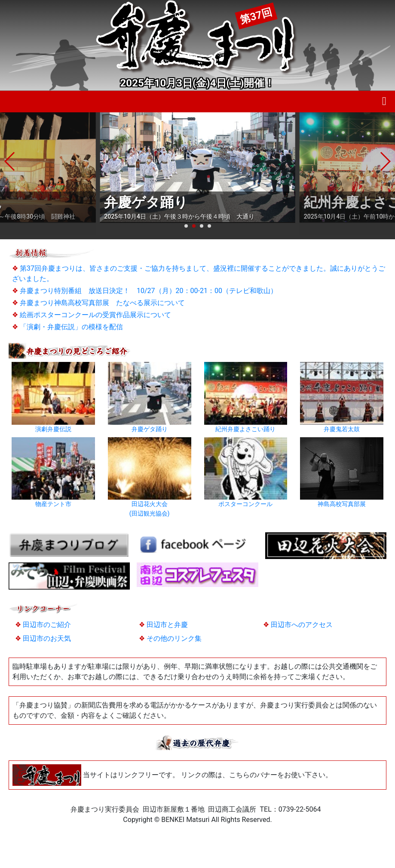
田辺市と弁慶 (167, 625)
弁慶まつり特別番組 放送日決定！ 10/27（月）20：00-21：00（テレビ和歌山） (149, 291)
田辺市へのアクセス (302, 625)
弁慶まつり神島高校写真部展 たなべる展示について (102, 303)
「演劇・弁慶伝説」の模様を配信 (71, 327)
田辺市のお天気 (47, 638)
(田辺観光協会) (150, 514)
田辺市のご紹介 (47, 625)
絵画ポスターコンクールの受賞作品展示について (95, 315)
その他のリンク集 (174, 638)
